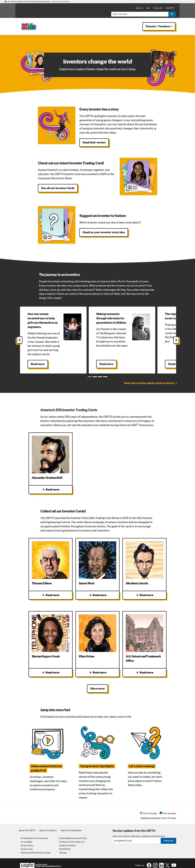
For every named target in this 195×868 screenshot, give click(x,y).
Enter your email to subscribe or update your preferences (139, 832)
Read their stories (94, 142)
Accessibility (26, 838)
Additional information (151, 814)
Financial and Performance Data (36, 848)
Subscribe (168, 836)
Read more (38, 364)
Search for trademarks (71, 826)
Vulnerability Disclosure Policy (73, 834)
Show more (97, 684)
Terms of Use (27, 845)
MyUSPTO (170, 8)
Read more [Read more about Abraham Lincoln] (145, 595)
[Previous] (20, 340)
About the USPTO (27, 826)
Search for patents (48, 826)
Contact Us (158, 8)
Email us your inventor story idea (104, 232)
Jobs (148, 8)
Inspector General (67, 841)
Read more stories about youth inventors (149, 383)
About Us (139, 8)
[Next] (176, 340)
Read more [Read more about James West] (98, 595)
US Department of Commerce (34, 834)
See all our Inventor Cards (58, 188)
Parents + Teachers (157, 26)
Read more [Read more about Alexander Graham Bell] (51, 490)
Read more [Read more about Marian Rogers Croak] (51, 668)
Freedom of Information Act (72, 838)
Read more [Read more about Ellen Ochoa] (98, 668)
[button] (148, 810)
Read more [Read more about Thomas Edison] (51, 595)
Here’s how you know (61, 2)
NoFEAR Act (65, 845)
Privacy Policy (27, 841)
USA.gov (63, 848)
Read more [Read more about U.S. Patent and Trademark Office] (145, 668)
